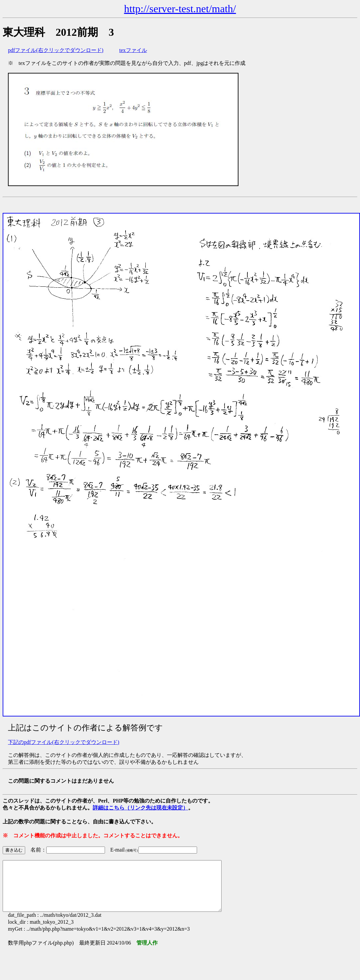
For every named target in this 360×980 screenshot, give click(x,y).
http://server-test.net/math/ (180, 9)
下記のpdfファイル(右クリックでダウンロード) (64, 742)
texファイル (133, 50)
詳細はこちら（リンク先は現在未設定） (140, 808)
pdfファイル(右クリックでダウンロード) (56, 50)
